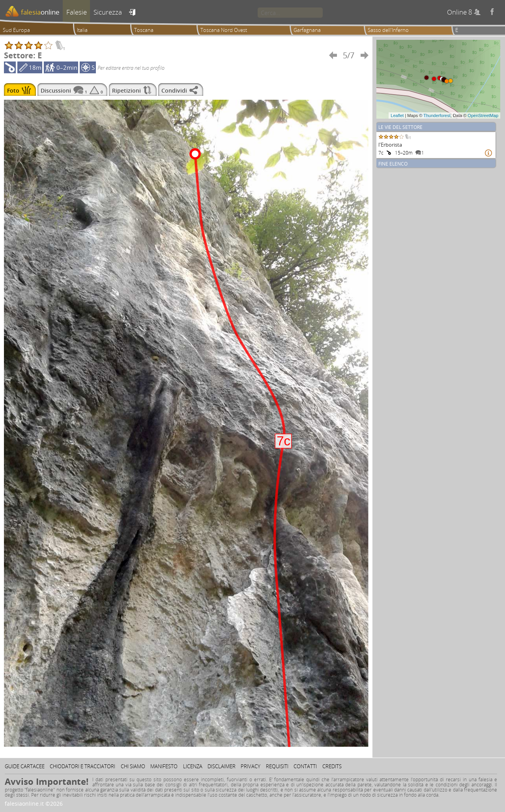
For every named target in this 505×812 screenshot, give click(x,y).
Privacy (251, 766)
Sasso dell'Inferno (388, 30)
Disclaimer (222, 766)
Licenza (193, 766)
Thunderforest (437, 115)
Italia (82, 30)
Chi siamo (133, 766)
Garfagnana (307, 30)
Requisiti (277, 766)
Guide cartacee (25, 766)
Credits (332, 766)
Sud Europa (16, 30)
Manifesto (164, 766)
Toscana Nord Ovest (224, 30)
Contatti (305, 766)
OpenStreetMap (483, 115)
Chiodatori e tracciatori (82, 766)
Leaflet (397, 115)
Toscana (144, 30)
